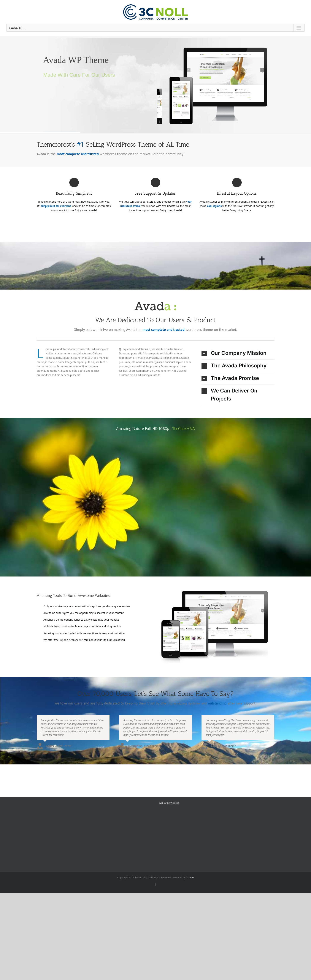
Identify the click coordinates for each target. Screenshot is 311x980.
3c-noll (190, 877)
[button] (238, 353)
